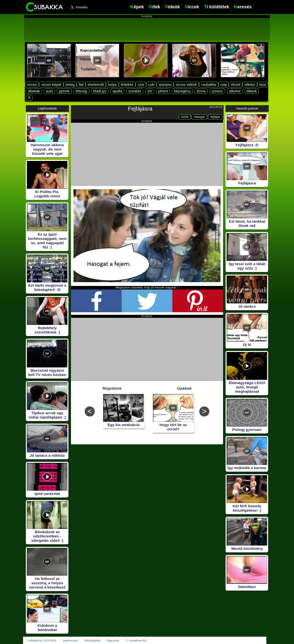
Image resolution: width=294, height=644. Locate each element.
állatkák (34, 91)
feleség (81, 91)
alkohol (235, 91)
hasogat (199, 117)
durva (201, 91)
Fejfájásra (140, 109)
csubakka (208, 85)
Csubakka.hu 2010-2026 (41, 640)
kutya (112, 85)
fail (81, 85)
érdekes (127, 85)
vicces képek (51, 85)
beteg (70, 85)
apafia (117, 91)
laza (263, 85)
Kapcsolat (113, 640)
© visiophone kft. (136, 640)
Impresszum (70, 640)
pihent (163, 91)
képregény (182, 91)
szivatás (135, 91)
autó (49, 91)
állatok (252, 91)
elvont (236, 85)
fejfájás (215, 117)
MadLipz (100, 91)
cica (141, 85)
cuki (151, 85)
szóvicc (217, 91)
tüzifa (185, 117)
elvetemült (96, 85)
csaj (223, 85)
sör (150, 91)
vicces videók (186, 85)
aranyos (165, 85)
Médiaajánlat (92, 640)
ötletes (250, 85)
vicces (32, 85)
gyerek (64, 91)
